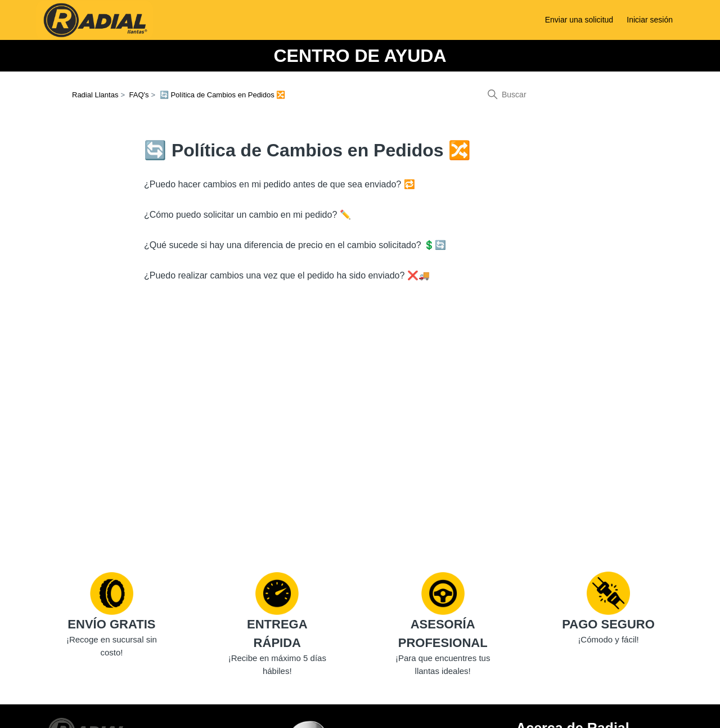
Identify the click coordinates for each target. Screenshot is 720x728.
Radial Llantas (95, 95)
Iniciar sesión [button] (650, 20)
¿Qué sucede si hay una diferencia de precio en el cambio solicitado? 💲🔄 (295, 245)
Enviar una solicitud (579, 20)
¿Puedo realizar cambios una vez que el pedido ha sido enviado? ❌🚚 (287, 275)
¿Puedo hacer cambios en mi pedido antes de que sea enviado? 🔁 (280, 184)
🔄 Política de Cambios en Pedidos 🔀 (223, 95)
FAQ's (139, 95)
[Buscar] (564, 95)
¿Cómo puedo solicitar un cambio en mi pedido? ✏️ (247, 215)
